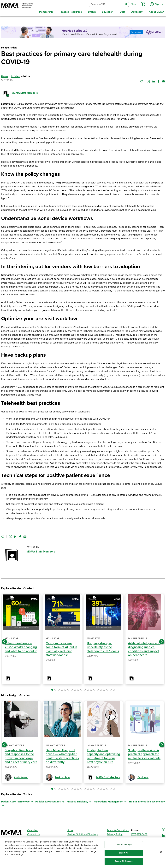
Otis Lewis (143, 777)
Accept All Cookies (124, 861)
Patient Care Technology (15, 801)
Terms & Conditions (118, 830)
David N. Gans (63, 777)
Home (5, 76)
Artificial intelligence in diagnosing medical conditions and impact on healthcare (144, 649)
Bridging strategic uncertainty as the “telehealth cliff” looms (103, 647)
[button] (143, 4)
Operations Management (109, 801)
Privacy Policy (115, 834)
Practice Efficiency (77, 801)
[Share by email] (163, 80)
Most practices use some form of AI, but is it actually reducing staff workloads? (61, 649)
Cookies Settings (124, 844)
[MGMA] (17, 6)
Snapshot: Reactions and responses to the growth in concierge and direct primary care (21, 756)
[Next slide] (162, 641)
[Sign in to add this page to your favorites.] (141, 80)
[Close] (161, 852)
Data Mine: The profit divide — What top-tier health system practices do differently (62, 756)
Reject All (124, 853)
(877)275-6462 (139, 834)
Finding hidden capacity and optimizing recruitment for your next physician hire (103, 756)
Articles (15, 76)
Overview (33, 830)
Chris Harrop (21, 777)
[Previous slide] (4, 641)
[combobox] (106, 4)
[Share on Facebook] (159, 80)
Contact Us (33, 834)
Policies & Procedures (48, 801)
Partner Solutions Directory (83, 834)
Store (70, 830)
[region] (83, 853)
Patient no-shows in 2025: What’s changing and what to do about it (21, 647)
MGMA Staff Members (25, 92)
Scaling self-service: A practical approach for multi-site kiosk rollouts (144, 754)
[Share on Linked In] (154, 80)
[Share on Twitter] (149, 80)
